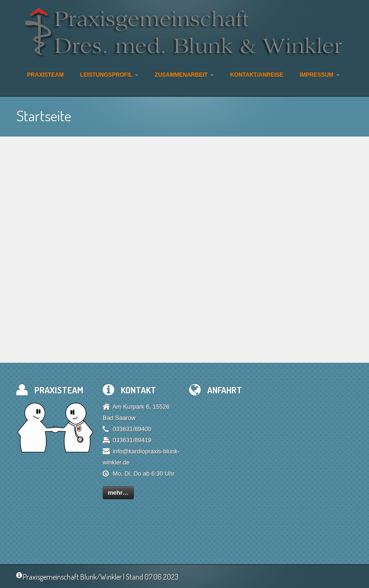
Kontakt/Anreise (257, 75)
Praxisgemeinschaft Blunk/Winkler (69, 577)
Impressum (320, 75)
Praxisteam (45, 75)
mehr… (118, 493)
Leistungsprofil (109, 75)
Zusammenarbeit (184, 75)
